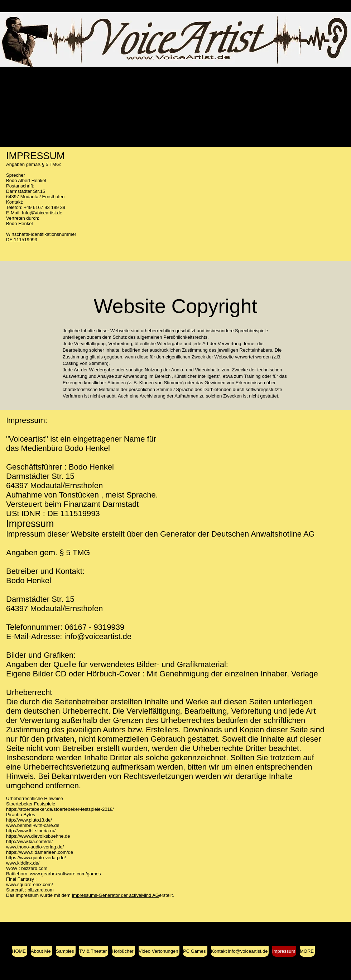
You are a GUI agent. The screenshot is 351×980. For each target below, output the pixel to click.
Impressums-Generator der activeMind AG (116, 895)
